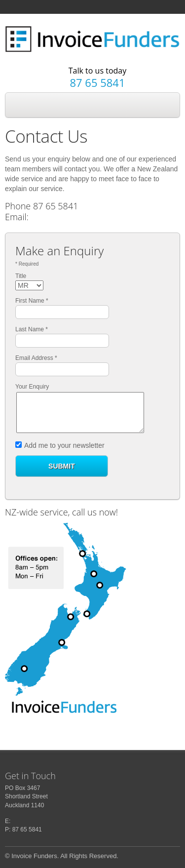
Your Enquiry (32, 387)
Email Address (36, 358)
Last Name (32, 329)
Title (21, 276)
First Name (32, 301)
